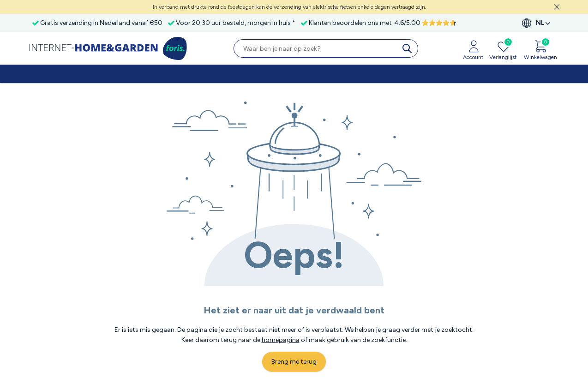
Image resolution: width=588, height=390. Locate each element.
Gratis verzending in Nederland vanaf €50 (101, 23)
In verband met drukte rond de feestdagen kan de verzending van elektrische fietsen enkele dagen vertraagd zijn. (290, 7)
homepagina (281, 340)
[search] (409, 48)
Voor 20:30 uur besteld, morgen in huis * (236, 23)
